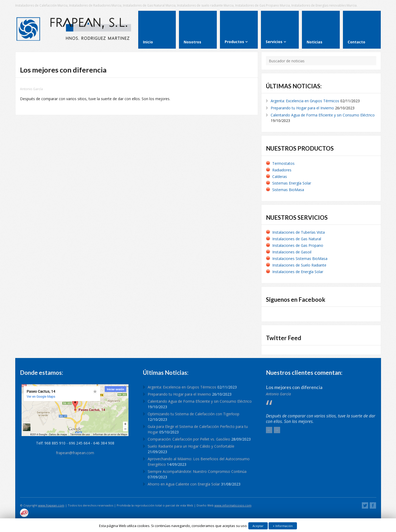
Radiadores (282, 170)
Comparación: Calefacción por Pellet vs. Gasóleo (189, 439)
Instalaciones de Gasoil (292, 252)
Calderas (280, 177)
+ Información (283, 526)
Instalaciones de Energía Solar (298, 272)
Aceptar (258, 526)
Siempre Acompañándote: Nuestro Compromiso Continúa (197, 471)
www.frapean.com (51, 505)
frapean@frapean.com (75, 453)
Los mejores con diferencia (294, 387)
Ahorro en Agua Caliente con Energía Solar (184, 484)
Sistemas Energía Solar (292, 183)
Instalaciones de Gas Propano (298, 245)
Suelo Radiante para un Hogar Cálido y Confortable (191, 446)
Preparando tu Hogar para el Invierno (302, 108)
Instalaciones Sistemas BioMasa (300, 259)
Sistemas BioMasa (288, 190)
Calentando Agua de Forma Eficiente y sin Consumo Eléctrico (323, 115)
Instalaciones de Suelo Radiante (299, 265)
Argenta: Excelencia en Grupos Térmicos (305, 101)
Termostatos (283, 163)
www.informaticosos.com (233, 505)
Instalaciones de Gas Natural (297, 239)
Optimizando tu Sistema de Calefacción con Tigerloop (194, 414)
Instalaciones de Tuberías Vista (299, 232)
